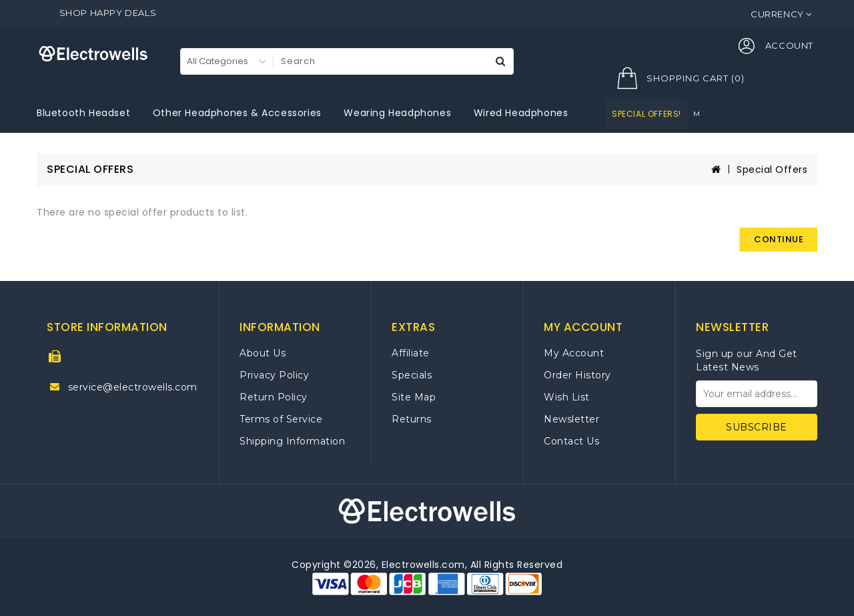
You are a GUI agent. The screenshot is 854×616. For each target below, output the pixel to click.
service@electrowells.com (133, 387)
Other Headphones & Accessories (237, 113)
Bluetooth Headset (83, 113)
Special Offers (772, 170)
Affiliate (411, 353)
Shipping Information (292, 441)
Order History (577, 375)
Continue (779, 239)
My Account (574, 353)
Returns (412, 419)
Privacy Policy (274, 375)
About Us (263, 353)
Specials (412, 375)
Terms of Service (281, 419)
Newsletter (571, 419)
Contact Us (571, 441)
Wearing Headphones (397, 113)
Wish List (567, 397)
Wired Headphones (521, 113)
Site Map (414, 397)
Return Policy (274, 397)
